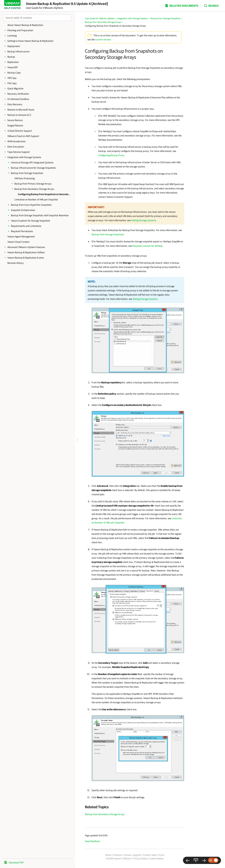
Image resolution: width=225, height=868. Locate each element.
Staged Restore (15, 125)
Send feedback (92, 841)
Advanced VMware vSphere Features (26, 247)
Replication (13, 62)
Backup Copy (14, 73)
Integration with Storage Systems (24, 157)
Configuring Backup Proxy (111, 155)
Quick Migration (15, 88)
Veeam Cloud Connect (18, 242)
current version (103, 39)
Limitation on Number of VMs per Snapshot (36, 200)
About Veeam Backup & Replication (25, 25)
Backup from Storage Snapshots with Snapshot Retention (40, 215)
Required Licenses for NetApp (147, 246)
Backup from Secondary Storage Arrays (34, 189)
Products (117, 855)
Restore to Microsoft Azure (21, 110)
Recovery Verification (18, 94)
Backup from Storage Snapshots (27, 173)
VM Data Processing (25, 178)
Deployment (14, 46)
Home (108, 855)
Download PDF (16, 863)
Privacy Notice (141, 858)
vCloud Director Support (20, 131)
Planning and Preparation (20, 30)
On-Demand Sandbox (18, 99)
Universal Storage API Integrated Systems (32, 162)
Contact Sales (150, 855)
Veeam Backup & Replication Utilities (26, 252)
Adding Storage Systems (144, 220)
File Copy (12, 83)
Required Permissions (22, 231)
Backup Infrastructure (18, 51)
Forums (128, 855)
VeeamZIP (13, 67)
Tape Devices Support (19, 152)
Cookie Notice (157, 858)
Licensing (12, 36)
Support (137, 855)
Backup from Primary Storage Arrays (33, 184)
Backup (11, 57)
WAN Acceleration (16, 141)
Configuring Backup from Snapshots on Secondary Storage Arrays (44, 194)
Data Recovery (15, 104)
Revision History (16, 263)
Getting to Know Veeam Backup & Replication (30, 41)
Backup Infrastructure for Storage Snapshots (33, 168)
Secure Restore (15, 120)
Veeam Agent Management (21, 237)
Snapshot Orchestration (23, 210)
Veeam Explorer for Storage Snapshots (30, 221)
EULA (161, 855)
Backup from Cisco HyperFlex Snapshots (31, 205)
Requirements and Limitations (26, 226)
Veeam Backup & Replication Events (26, 258)
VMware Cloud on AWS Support (23, 136)
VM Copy (12, 78)
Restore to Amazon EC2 (19, 115)
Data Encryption (16, 147)
